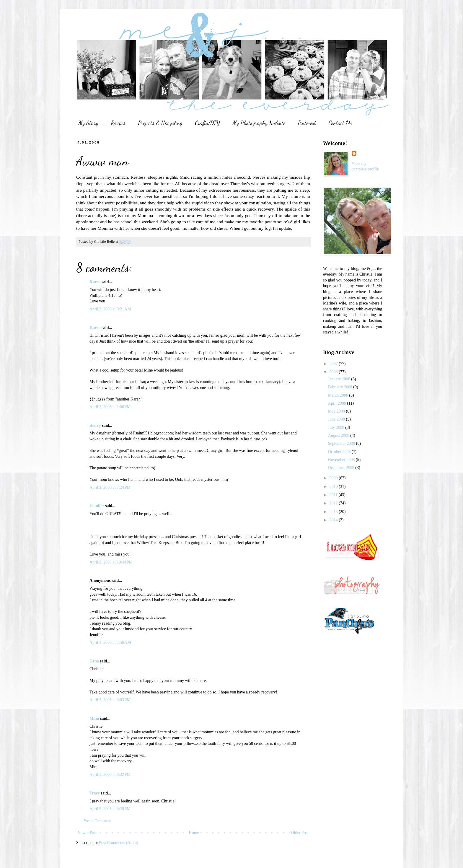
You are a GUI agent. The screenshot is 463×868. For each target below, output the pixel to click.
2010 (334, 487)
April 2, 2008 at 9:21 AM (110, 309)
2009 (334, 478)
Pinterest (307, 123)
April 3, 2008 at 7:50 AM (110, 643)
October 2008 (340, 452)
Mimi (94, 718)
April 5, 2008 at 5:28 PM (110, 809)
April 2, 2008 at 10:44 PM (111, 562)
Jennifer (97, 506)
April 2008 (338, 403)
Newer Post (87, 833)
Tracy (95, 793)
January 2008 (340, 379)
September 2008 (342, 443)
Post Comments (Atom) (119, 843)
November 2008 (342, 460)
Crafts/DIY (207, 123)
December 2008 (342, 468)
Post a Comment (97, 821)
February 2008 (341, 387)
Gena (94, 661)
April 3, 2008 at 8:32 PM (110, 775)
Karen (95, 282)
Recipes (118, 123)
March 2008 (339, 395)
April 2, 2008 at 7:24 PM (110, 487)
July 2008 (337, 428)
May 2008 (337, 411)
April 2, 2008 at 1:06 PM (110, 407)
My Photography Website (259, 123)
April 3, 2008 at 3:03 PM (110, 700)
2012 (334, 503)
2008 (334, 372)
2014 (334, 520)
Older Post (300, 833)
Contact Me (340, 123)
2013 (334, 512)
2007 (334, 364)
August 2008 (339, 435)
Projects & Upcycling (160, 123)
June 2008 (337, 419)
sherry (95, 425)
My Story (88, 123)
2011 (334, 495)
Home (194, 833)
